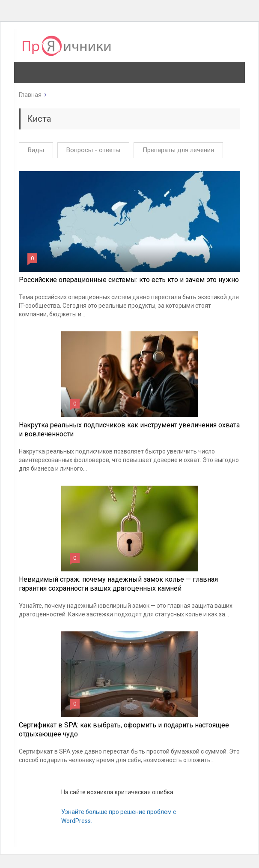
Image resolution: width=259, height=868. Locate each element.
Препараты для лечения (178, 150)
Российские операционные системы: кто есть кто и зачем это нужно (129, 280)
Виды (36, 150)
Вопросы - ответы (93, 150)
